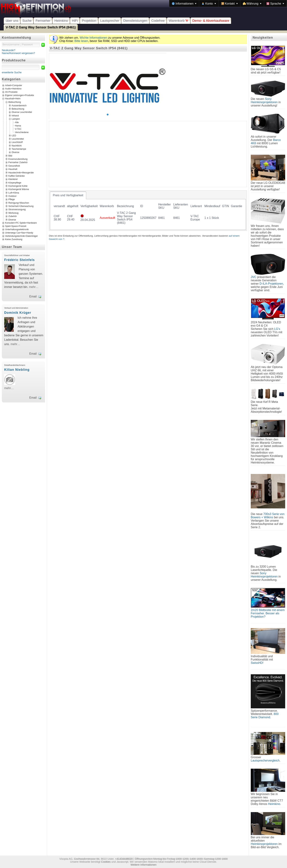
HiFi (75, 21)
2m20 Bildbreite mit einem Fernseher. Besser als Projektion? (268, 613)
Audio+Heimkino (13, 89)
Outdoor (12, 196)
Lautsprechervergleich (265, 761)
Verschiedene (22, 132)
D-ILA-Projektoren (271, 284)
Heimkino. (274, 804)
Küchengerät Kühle (18, 186)
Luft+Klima (14, 193)
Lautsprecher (110, 21)
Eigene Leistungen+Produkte (19, 95)
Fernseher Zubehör (18, 162)
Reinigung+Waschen (19, 203)
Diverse (15, 152)
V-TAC (18, 129)
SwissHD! (257, 663)
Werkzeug (13, 213)
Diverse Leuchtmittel (22, 112)
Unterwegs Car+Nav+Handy (19, 233)
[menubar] (228, 3)
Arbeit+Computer (14, 86)
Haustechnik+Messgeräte (21, 172)
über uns (12, 21)
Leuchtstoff (17, 142)
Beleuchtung (15, 102)
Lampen (16, 119)
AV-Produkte (11, 92)
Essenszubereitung (18, 159)
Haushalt (13, 169)
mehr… (34, 287)
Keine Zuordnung (14, 239)
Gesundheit (14, 166)
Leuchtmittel (18, 139)
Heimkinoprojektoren (264, 844)
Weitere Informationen (143, 865)
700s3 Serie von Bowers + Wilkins (268, 516)
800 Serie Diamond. (265, 716)
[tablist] (148, 211)
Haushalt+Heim (13, 99)
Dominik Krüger (18, 313)
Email (33, 296)
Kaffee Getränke (17, 176)
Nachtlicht (17, 146)
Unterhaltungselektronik (17, 229)
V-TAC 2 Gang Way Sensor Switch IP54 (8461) (41, 27)
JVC (254, 277)
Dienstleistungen (135, 21)
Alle (17, 122)
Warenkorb (179, 21)
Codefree (158, 21)
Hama (18, 126)
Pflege (12, 199)
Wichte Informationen (93, 38)
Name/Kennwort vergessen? (18, 53)
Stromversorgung (17, 209)
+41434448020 (124, 859)
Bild (10, 156)
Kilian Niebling (17, 370)
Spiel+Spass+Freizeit (16, 226)
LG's (277, 329)
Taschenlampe (19, 149)
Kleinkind (13, 179)
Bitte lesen (81, 41)
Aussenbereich (19, 105)
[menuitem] (184, 3)
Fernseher (43, 21)
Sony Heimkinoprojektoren (264, 101)
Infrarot (15, 115)
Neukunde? (9, 50)
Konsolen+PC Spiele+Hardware (21, 223)
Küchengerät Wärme (19, 189)
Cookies (106, 862)
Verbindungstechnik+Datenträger (22, 236)
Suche (27, 21)
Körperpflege (15, 183)
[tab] (68, 195)
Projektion (89, 21)
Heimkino (61, 21)
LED (14, 135)
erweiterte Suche (12, 72)
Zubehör (13, 216)
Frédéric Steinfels (19, 260)
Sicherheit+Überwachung (21, 206)
